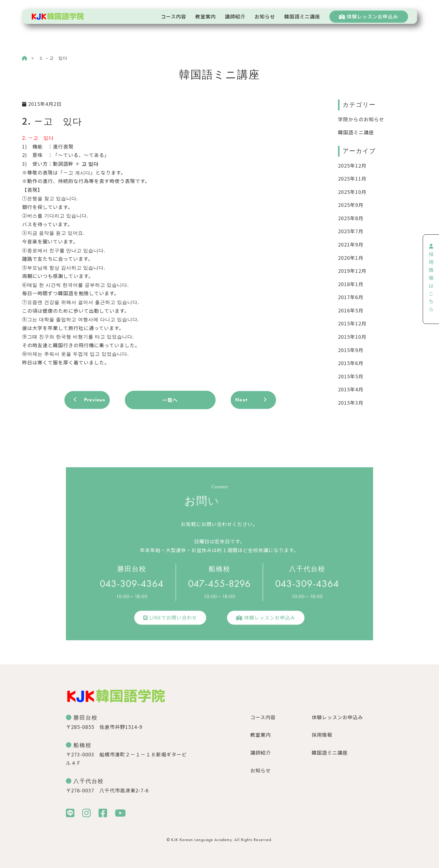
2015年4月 (351, 389)
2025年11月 (352, 178)
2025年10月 (352, 192)
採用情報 (322, 735)
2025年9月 (351, 205)
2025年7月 (351, 231)
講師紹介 (261, 752)
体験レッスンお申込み (369, 16)
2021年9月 (351, 244)
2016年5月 (351, 310)
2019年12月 (352, 271)
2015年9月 (351, 350)
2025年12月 (352, 165)
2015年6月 (351, 363)
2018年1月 (351, 284)
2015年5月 (351, 376)
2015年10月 (352, 337)
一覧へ (170, 400)
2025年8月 (351, 218)
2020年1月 (351, 258)
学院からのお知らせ (361, 119)
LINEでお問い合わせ (170, 621)
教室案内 (261, 735)
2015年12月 (352, 323)
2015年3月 (351, 403)
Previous (95, 400)
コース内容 (263, 717)
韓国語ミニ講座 (356, 132)
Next (241, 400)
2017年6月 (351, 297)
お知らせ (261, 770)
